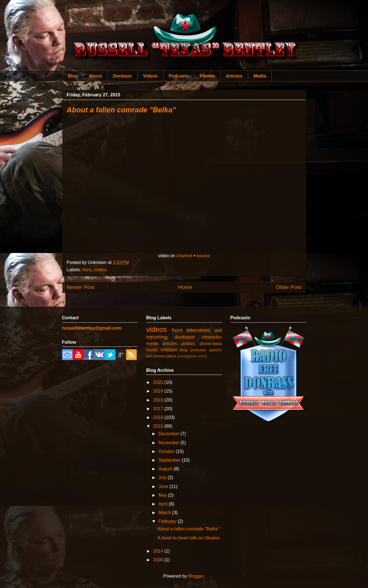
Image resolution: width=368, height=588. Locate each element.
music (152, 350)
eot (149, 356)
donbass (185, 337)
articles (170, 344)
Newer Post (81, 287)
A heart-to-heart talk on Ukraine (188, 538)
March (165, 513)
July (163, 478)
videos (100, 270)
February (168, 521)
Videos (150, 76)
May (163, 495)
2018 (159, 400)
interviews (199, 330)
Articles (234, 76)
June (164, 486)
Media (260, 76)
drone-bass (211, 344)
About (95, 76)
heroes (159, 356)
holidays (169, 350)
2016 (159, 417)
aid (218, 330)
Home (185, 287)
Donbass (122, 76)
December (169, 434)
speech (215, 350)
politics (188, 344)
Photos (207, 76)
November (169, 443)
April (163, 504)
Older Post (289, 287)
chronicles (212, 337)
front (87, 270)
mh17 (203, 356)
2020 (159, 382)
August (166, 469)
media (152, 344)
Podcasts (179, 76)
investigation (187, 356)
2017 (159, 409)
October (167, 451)
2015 (159, 426)
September (170, 460)
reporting (157, 337)
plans (171, 356)
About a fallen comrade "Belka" (121, 110)
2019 (159, 391)
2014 (159, 551)
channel (184, 256)
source (203, 256)
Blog (73, 76)
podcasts (198, 350)
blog (184, 350)
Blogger (196, 576)
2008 (159, 560)
